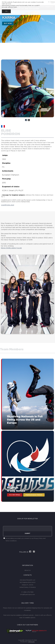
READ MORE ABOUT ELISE (11, 248)
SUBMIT (27, 533)
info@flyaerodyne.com (27, 595)
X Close (52, 2)
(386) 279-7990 (28, 592)
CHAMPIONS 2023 (8, 205)
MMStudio (31, 642)
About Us (27, 570)
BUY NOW (8, 23)
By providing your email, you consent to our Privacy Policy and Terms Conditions (25, 540)
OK (6, 11)
